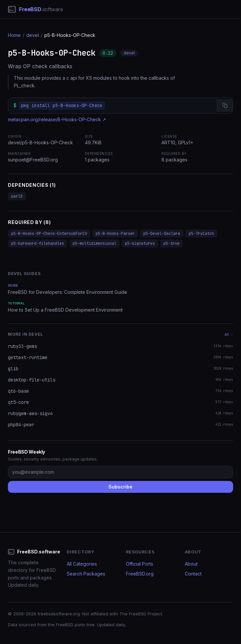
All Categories (82, 564)
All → (229, 334)
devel (33, 35)
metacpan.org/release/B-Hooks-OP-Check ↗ (57, 119)
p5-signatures (140, 243)
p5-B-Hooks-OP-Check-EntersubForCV (49, 234)
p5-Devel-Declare (162, 234)
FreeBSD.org (140, 574)
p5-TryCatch (201, 234)
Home (14, 35)
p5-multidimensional (95, 243)
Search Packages (86, 574)
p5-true (171, 243)
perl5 (17, 196)
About (191, 564)
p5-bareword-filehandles (38, 243)
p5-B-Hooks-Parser (115, 234)
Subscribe (120, 487)
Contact (193, 574)
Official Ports (140, 564)
